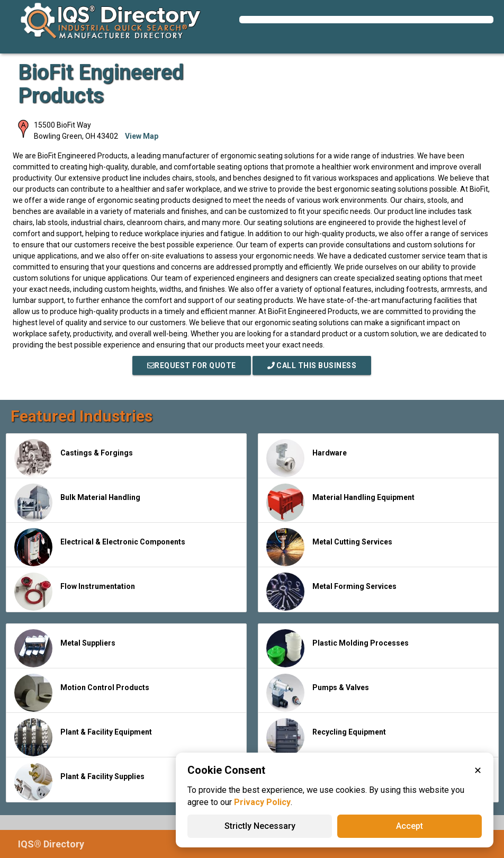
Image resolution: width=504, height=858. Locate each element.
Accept (409, 826)
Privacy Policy (262, 802)
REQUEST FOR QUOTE (192, 365)
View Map (142, 136)
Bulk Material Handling (77, 503)
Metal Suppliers (65, 648)
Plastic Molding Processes (337, 648)
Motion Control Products (82, 693)
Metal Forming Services (331, 592)
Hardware (307, 458)
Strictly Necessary (260, 826)
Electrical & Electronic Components (100, 547)
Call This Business (312, 365)
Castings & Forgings (74, 458)
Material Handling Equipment (340, 503)
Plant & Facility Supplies (79, 782)
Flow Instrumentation (75, 592)
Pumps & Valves (318, 693)
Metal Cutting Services (329, 547)
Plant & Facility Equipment (83, 737)
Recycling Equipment (326, 737)
